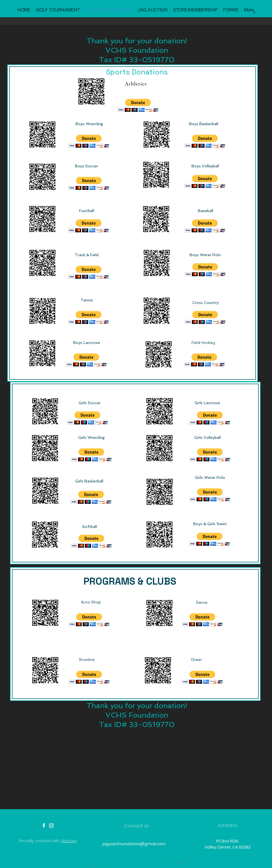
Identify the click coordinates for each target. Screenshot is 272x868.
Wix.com (69, 841)
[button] (254, 12)
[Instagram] (51, 826)
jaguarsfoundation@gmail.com (134, 844)
